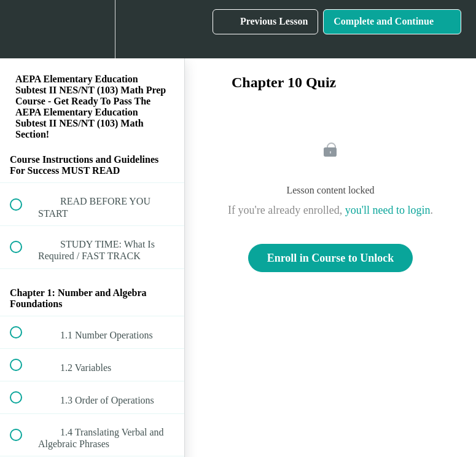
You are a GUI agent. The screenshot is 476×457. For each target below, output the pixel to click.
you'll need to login (388, 210)
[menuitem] (92, 29)
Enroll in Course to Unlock (331, 258)
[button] (23, 29)
